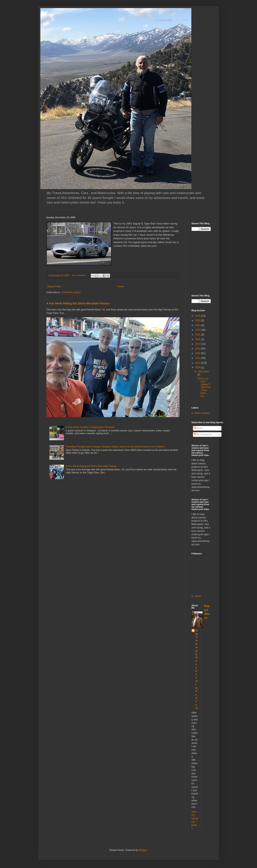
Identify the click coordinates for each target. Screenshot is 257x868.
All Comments (203, 434)
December (203, 372)
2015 (198, 353)
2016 (198, 349)
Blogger (143, 850)
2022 (198, 330)
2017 (198, 344)
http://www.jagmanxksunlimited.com (197, 669)
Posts (198, 428)
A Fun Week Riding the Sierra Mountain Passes (78, 303)
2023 (198, 325)
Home (121, 287)
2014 (198, 358)
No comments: (79, 275)
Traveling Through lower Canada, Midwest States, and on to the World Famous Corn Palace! (115, 447)
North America (202, 413)
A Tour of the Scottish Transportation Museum (90, 427)
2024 (198, 320)
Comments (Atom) (71, 292)
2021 (198, 335)
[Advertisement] (224, 262)
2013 (198, 363)
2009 (198, 367)
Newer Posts (54, 287)
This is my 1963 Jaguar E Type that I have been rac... (204, 387)
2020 (198, 339)
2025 (198, 316)
